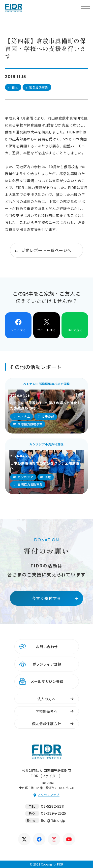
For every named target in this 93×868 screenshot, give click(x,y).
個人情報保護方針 (47, 724)
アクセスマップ (48, 795)
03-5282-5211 (53, 806)
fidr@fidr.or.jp (53, 821)
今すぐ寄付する (47, 598)
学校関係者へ (46, 711)
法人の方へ (47, 699)
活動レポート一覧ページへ (47, 250)
